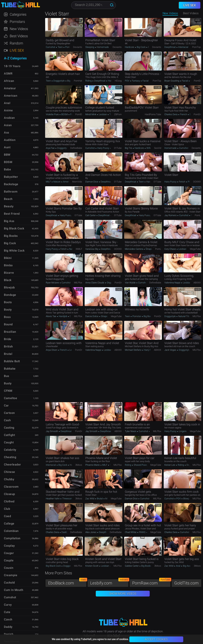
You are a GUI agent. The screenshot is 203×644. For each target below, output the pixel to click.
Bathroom (11, 192)
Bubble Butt (12, 361)
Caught (9, 442)
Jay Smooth (52, 431)
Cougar (9, 553)
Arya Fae (50, 148)
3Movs (79, 465)
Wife (148, 148)
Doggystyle (59, 81)
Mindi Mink (91, 114)
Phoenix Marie (93, 465)
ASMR (8, 74)
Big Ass (187, 566)
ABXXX (197, 283)
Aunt (7, 147)
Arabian (9, 118)
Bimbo (8, 265)
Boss (7, 317)
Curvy (8, 605)
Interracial (183, 47)
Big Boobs (148, 316)
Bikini (8, 258)
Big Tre (129, 148)
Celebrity (10, 450)
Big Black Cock (54, 566)
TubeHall (20, 5)
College (9, 524)
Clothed (9, 501)
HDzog (118, 81)
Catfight (9, 435)
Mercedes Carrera (134, 249)
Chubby (9, 479)
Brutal (192, 114)
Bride (8, 339)
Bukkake (10, 369)
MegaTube (195, 249)
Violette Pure (53, 114)
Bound (8, 324)
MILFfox (78, 283)
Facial (145, 81)
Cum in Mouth (14, 590)
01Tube (118, 148)
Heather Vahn (53, 499)
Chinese (10, 472)
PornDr (197, 114)
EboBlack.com (67, 582)
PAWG (142, 532)
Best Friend (12, 214)
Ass (7, 133)
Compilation (12, 538)
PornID (197, 81)
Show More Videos (123, 594)
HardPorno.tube (153, 114)
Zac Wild (90, 499)
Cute (7, 612)
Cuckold (9, 583)
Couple (9, 560)
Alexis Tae (51, 316)
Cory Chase (170, 249)
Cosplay (9, 546)
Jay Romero (171, 215)
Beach (8, 199)
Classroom (11, 487)
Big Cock (141, 47)
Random (16, 43)
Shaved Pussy (141, 465)
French (184, 114)
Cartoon (9, 413)
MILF (49, 182)
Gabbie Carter (132, 566)
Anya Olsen (52, 350)
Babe (7, 169)
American (68, 182)
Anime (8, 110)
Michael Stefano (133, 350)
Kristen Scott (92, 566)
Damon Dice (92, 182)
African (9, 81)
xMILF (79, 249)
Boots (8, 302)
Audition (10, 140)
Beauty (9, 206)
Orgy (109, 283)
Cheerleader (12, 465)
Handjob (63, 316)
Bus (7, 376)
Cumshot (51, 47)
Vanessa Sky (92, 249)
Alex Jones (91, 532)
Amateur (10, 88)
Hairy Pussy (103, 148)
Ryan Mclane (53, 283)
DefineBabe (76, 148)
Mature (57, 182)
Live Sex (17, 50)
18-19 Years (12, 66)
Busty (8, 383)
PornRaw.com (151, 582)
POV (127, 81)
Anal (178, 566)
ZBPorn (118, 114)
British (8, 346)
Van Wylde (131, 283)
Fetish (182, 182)
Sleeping (90, 47)
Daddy (65, 532)
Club (7, 509)
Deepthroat (170, 47)
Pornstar (69, 47)
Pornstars (17, 22)
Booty (8, 310)
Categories (18, 14)
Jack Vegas (171, 350)
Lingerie (183, 431)
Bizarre (9, 273)
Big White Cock (14, 251)
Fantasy (136, 81)
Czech (8, 619)
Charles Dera (171, 114)
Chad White (131, 532)
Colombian (11, 531)
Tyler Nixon (131, 431)
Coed (7, 516)
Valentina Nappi (173, 283)
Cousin (9, 568)
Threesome (68, 499)
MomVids (77, 182)
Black (8, 280)
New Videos (170, 13)
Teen (60, 47)
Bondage (10, 295)
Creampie (11, 575)
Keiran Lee (170, 465)
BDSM (64, 114)
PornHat (78, 81)
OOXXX (197, 182)
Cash (7, 420)
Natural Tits (184, 316)
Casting (9, 428)
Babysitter (11, 177)
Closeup (10, 494)
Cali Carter (91, 215)
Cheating (10, 457)
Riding (89, 81)
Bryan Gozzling (172, 81)
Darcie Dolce (92, 316)
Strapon (149, 249)
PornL (198, 215)
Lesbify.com (109, 582)
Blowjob (187, 499)
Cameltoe (11, 398)
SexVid (158, 148)
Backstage (11, 184)
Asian (8, 125)
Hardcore (130, 47)
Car (6, 405)
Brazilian (10, 332)
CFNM (8, 391)
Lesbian (103, 114)
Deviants (78, 47)
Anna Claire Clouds (95, 283)
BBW (7, 155)
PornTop (196, 47)
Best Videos (19, 36)
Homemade (103, 47)
